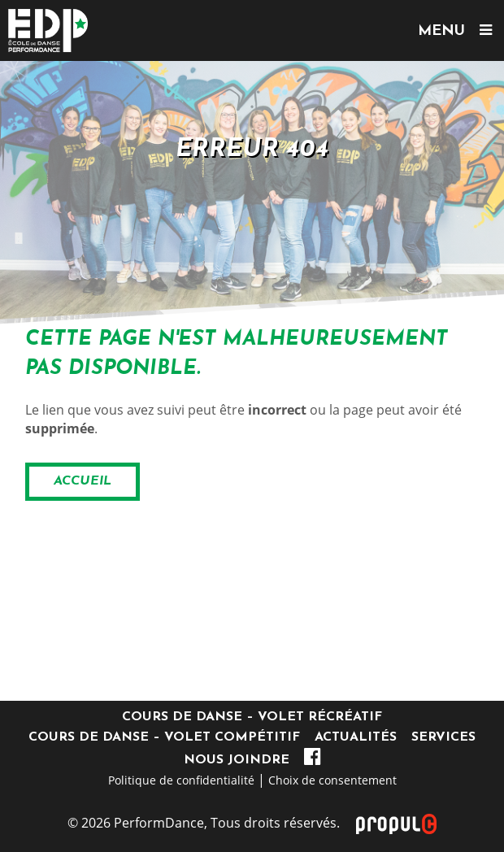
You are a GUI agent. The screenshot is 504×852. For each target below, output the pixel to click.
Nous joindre (237, 760)
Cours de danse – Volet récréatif (252, 717)
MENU (455, 31)
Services (443, 737)
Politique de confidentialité (181, 780)
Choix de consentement (332, 780)
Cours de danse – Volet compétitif (164, 737)
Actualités (356, 737)
